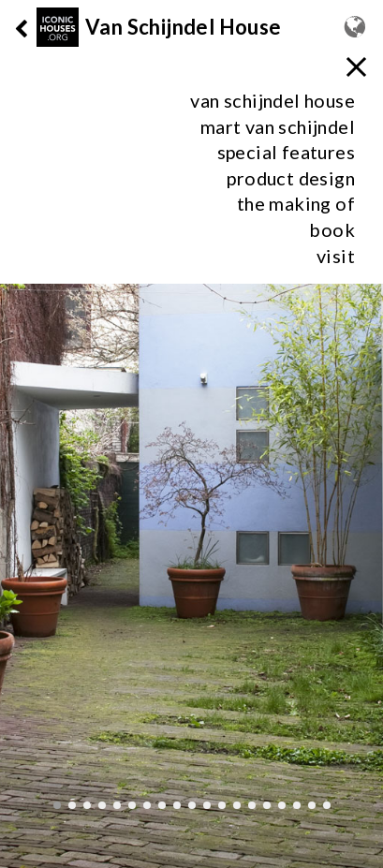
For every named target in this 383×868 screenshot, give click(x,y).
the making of (296, 203)
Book (332, 229)
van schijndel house (273, 100)
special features (286, 152)
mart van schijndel (278, 126)
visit (336, 256)
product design (291, 178)
